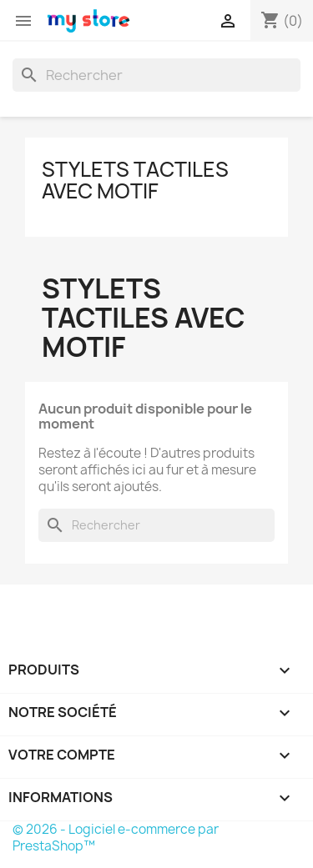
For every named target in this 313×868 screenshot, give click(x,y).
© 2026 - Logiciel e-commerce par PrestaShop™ (116, 838)
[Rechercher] (156, 75)
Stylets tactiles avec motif (135, 180)
